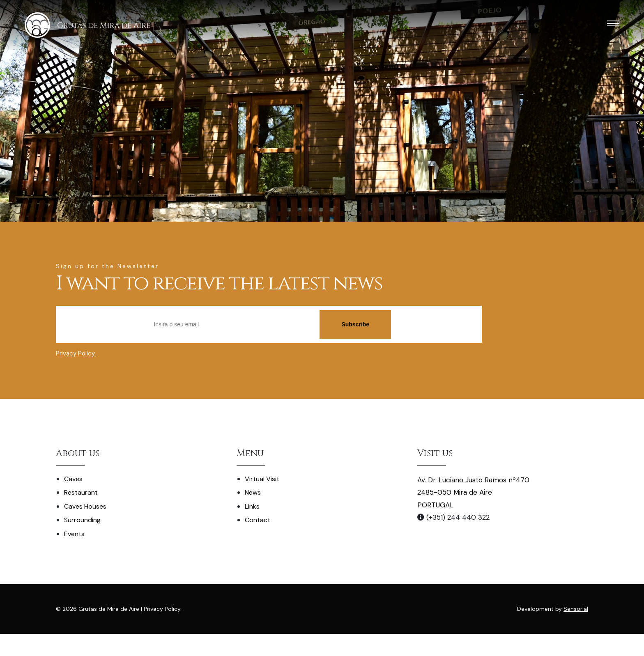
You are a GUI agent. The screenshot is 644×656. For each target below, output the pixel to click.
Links (252, 506)
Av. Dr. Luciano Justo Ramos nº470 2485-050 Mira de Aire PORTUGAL (473, 492)
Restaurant (81, 492)
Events (74, 534)
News (253, 492)
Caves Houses (85, 506)
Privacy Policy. (76, 353)
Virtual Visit (262, 479)
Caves (73, 479)
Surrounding (82, 520)
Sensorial (576, 609)
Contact (258, 520)
